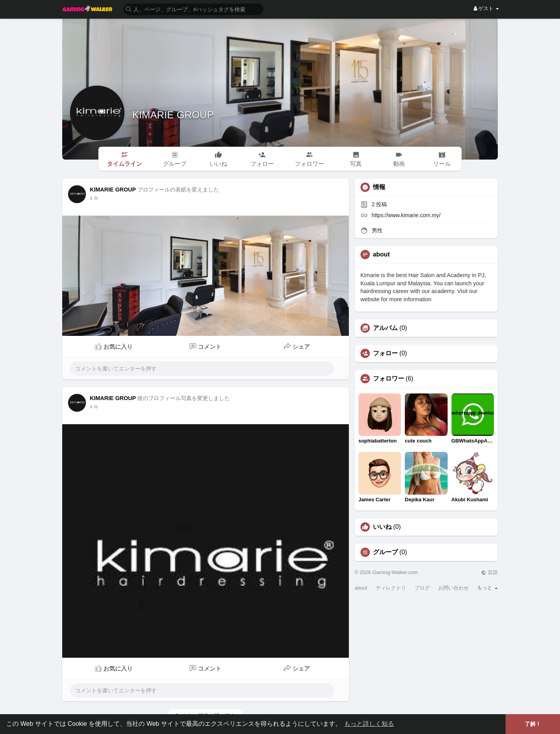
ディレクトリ (391, 588)
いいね (382, 527)
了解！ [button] (533, 724)
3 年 (94, 198)
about (361, 588)
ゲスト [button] (486, 8)
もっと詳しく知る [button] (369, 724)
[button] (193, 9)
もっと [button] (487, 587)
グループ (385, 552)
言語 (489, 572)
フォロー (385, 353)
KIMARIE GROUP (173, 115)
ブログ (422, 588)
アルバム (385, 328)
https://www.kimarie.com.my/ (406, 215)
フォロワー (388, 379)
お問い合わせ (453, 588)
